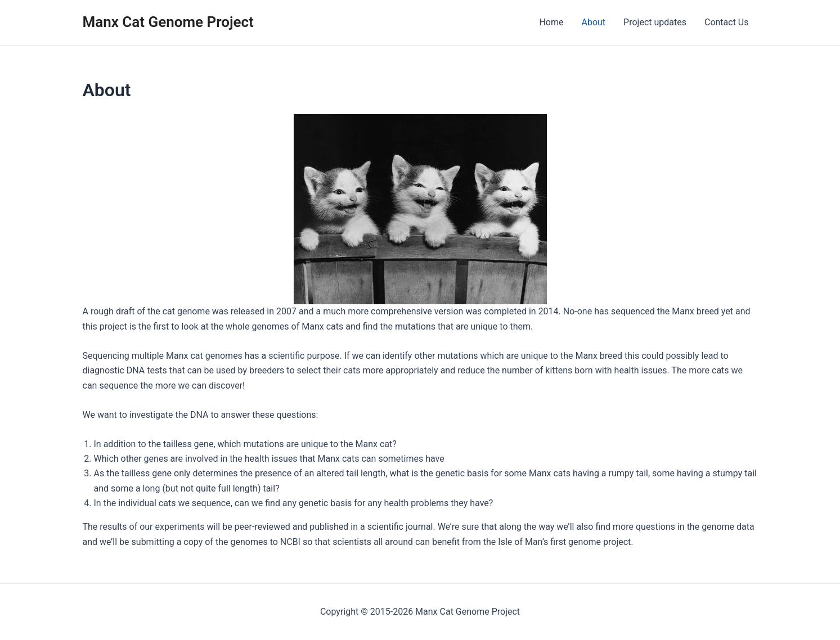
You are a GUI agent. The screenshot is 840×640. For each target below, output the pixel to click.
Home (551, 22)
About (593, 22)
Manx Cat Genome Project (168, 22)
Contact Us (727, 22)
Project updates (655, 22)
